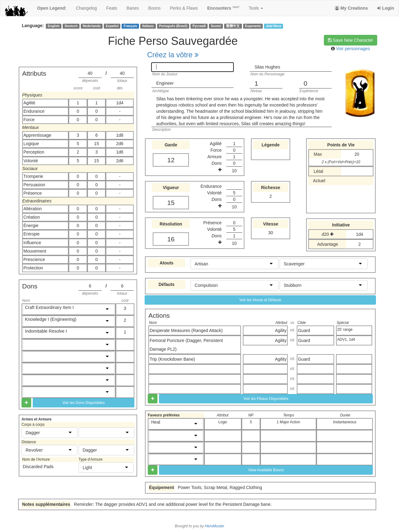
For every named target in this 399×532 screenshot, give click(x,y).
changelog (86, 8)
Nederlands (92, 26)
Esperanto (253, 26)
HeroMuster (214, 526)
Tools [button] (256, 8)
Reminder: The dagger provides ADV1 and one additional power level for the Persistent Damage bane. (173, 504)
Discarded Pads (38, 467)
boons (155, 8)
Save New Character (351, 40)
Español (112, 26)
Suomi (216, 26)
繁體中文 (233, 26)
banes (133, 8)
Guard (304, 330)
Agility (281, 330)
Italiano (148, 26)
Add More (274, 26)
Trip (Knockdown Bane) (172, 359)
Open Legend (52, 8)
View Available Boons (266, 470)
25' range (345, 330)
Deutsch (71, 26)
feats (112, 8)
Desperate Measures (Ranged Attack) (186, 330)
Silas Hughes (267, 67)
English (54, 26)
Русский (199, 26)
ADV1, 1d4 (346, 340)
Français (130, 26)
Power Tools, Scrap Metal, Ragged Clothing (220, 487)
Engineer (165, 83)
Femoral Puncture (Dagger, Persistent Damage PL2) (186, 345)
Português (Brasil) (173, 26)
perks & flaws (184, 8)
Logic (223, 422)
